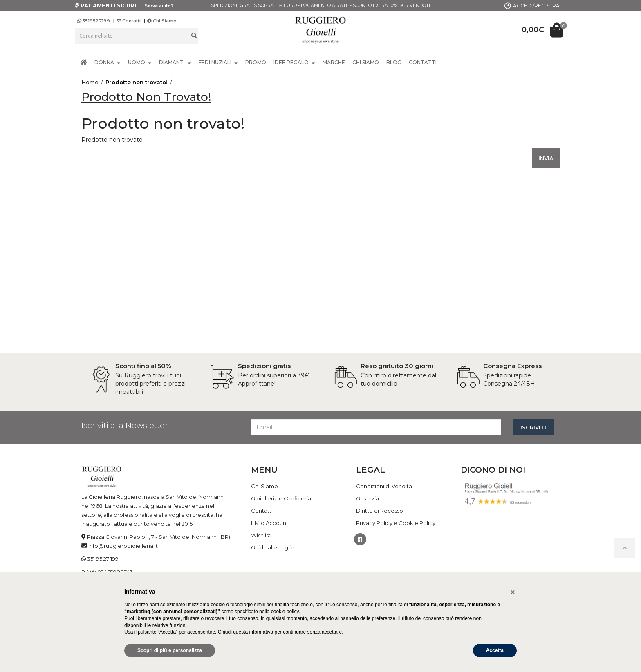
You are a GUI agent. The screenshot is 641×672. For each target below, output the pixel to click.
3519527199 (94, 21)
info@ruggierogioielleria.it (123, 546)
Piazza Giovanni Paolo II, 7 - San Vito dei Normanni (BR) (159, 537)
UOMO (140, 62)
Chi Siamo (162, 21)
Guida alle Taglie (273, 547)
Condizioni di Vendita (384, 486)
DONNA (108, 62)
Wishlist (261, 535)
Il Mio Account (270, 523)
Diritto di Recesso (380, 511)
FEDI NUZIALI (218, 62)
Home (90, 82)
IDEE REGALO (294, 62)
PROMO (256, 62)
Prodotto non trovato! (137, 82)
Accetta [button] (495, 650)
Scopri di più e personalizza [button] (170, 650)
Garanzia (368, 498)
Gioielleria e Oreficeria (281, 498)
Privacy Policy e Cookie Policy (396, 523)
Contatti (129, 21)
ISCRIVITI (533, 427)
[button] (513, 592)
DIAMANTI (175, 62)
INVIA (546, 158)
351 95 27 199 (103, 559)
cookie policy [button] (285, 612)
